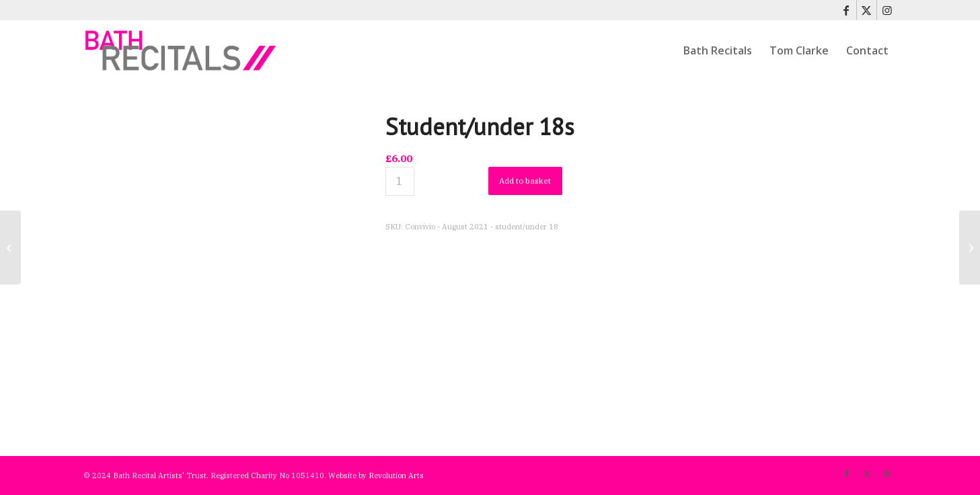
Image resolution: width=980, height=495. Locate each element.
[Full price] (10, 247)
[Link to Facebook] (846, 10)
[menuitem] (718, 50)
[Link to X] (867, 10)
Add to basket (525, 181)
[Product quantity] (400, 181)
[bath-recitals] (181, 50)
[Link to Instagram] (887, 10)
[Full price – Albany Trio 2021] (970, 247)
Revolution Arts (396, 475)
